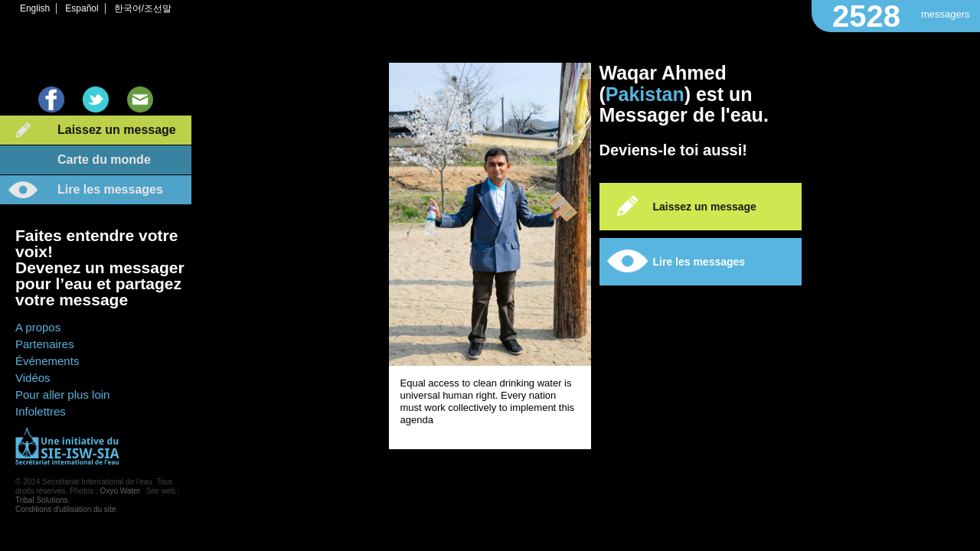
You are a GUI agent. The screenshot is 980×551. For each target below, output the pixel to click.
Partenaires (45, 344)
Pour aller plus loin (62, 395)
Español (82, 8)
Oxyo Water (120, 491)
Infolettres (41, 411)
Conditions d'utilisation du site (65, 509)
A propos (38, 327)
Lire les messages (110, 189)
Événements (47, 361)
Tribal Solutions (42, 500)
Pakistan (645, 94)
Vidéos (33, 378)
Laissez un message (117, 130)
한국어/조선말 (143, 8)
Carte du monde (104, 160)
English (35, 8)
